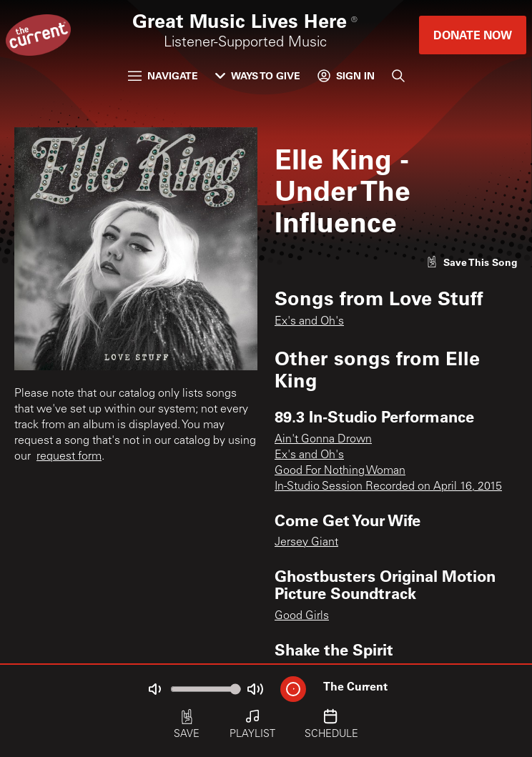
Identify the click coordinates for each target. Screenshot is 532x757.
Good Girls (302, 616)
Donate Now (473, 35)
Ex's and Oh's (309, 322)
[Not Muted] (154, 689)
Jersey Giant (306, 543)
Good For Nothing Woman (340, 471)
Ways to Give (258, 75)
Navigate (163, 75)
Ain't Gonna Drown (323, 440)
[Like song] (472, 262)
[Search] (398, 76)
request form (69, 457)
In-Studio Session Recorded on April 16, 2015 (388, 487)
